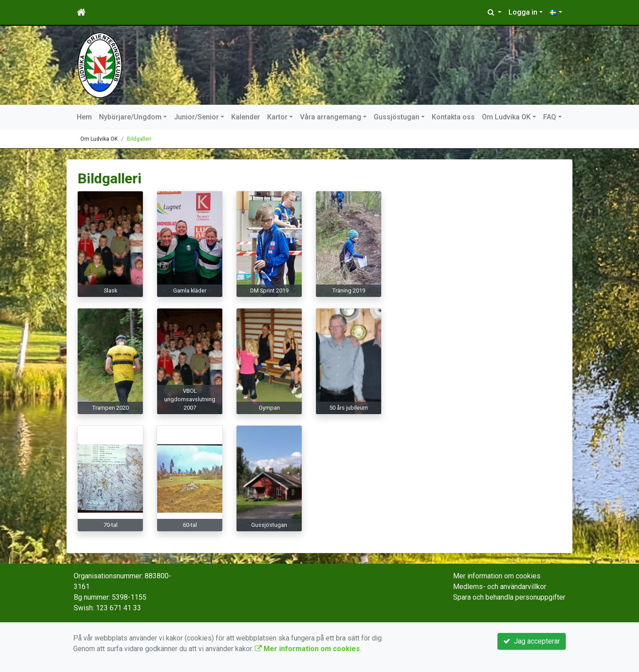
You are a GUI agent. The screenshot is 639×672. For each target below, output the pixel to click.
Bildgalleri (139, 139)
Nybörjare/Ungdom (130, 117)
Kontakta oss (453, 117)
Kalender (246, 117)
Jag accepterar (532, 641)
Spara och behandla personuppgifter (509, 597)
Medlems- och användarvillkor (500, 587)
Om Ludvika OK (506, 117)
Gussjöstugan (396, 117)
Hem (84, 117)
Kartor (277, 117)
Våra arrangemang (331, 117)
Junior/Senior (196, 117)
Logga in (523, 12)
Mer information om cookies (497, 576)
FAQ (550, 117)
